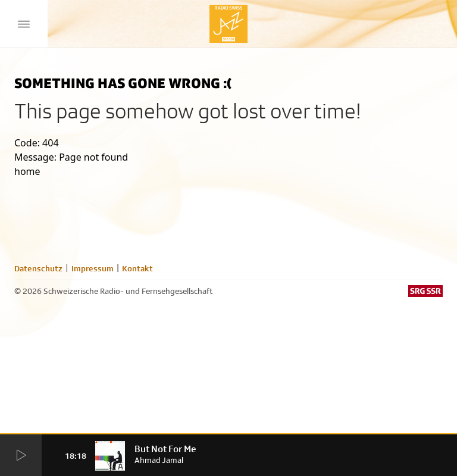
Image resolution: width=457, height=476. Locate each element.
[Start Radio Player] (21, 455)
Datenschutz (38, 268)
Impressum (93, 268)
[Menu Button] (24, 24)
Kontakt (137, 268)
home (27, 171)
